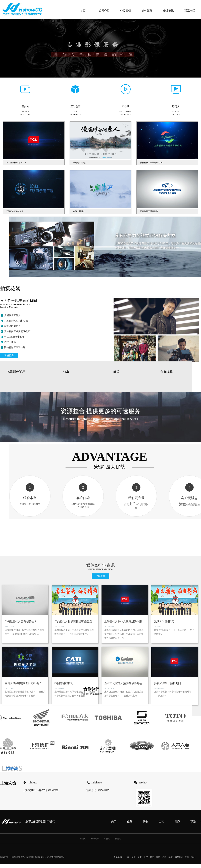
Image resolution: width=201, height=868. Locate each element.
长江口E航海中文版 (14, 409)
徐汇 (140, 774)
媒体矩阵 (147, 11)
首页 (83, 11)
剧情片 (118, 755)
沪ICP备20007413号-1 (56, 774)
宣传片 (83, 755)
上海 (127, 774)
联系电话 (190, 11)
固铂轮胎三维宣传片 (15, 420)
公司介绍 (104, 11)
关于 (114, 738)
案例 (145, 738)
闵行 (187, 774)
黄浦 (133, 774)
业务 (130, 738)
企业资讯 (168, 11)
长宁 (146, 774)
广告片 (107, 755)
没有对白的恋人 (12, 399)
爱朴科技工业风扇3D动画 (17, 404)
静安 (152, 774)
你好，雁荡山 (11, 415)
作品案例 (126, 11)
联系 (193, 738)
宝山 (193, 774)
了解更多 (9, 428)
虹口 (164, 774)
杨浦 (171, 774)
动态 (177, 738)
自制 (161, 738)
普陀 (158, 774)
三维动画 (95, 755)
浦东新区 (179, 774)
